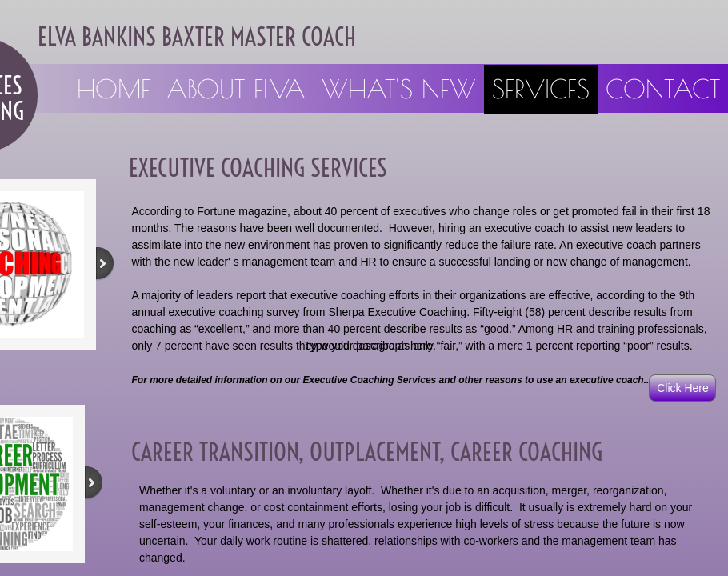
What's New (399, 89)
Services (541, 89)
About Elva (236, 89)
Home (114, 89)
